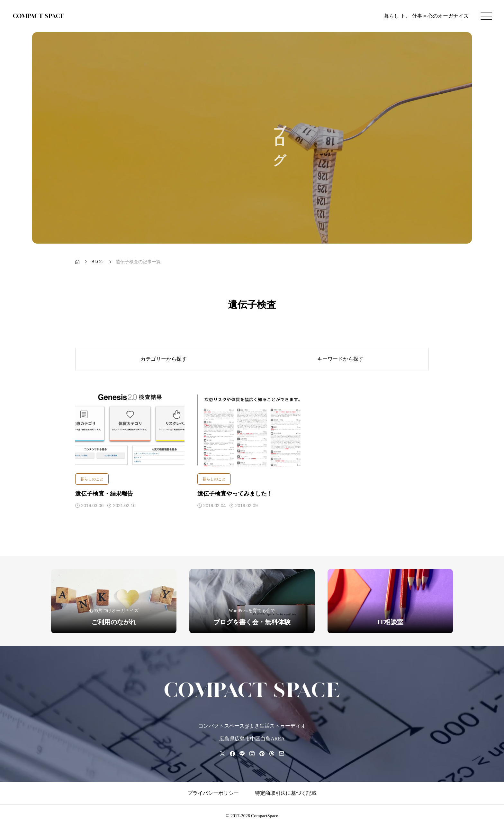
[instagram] (252, 754)
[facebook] (232, 754)
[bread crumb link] (77, 262)
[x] (222, 754)
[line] (242, 754)
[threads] (272, 754)
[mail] (282, 754)
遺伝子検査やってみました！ (235, 494)
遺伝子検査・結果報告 (104, 494)
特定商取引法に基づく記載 (286, 793)
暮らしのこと (92, 479)
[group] (114, 601)
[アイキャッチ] (130, 430)
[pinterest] (262, 754)
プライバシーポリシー (213, 793)
